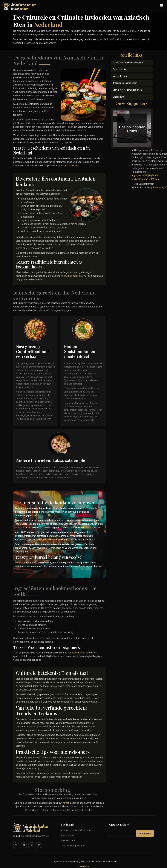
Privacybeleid (84, 866)
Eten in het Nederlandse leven (127, 90)
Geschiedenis (119, 69)
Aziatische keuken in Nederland (128, 63)
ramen (66, 803)
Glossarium (118, 97)
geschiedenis (71, 166)
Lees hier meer (70, 276)
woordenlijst (79, 653)
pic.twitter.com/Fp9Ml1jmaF (146, 179)
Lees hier (20, 563)
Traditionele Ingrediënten (125, 83)
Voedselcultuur (120, 76)
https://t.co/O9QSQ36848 (145, 175)
